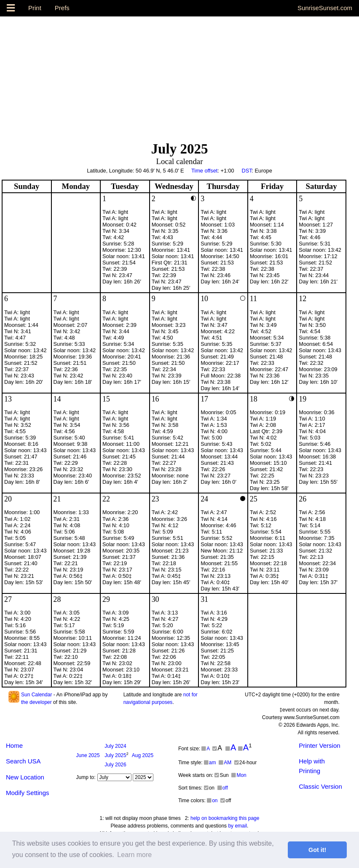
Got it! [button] (317, 850)
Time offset (204, 171)
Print (35, 8)
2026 (115, 765)
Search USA (23, 761)
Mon (239, 775)
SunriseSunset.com (325, 8)
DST (246, 171)
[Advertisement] (179, 75)
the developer (36, 702)
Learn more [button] (134, 855)
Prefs (62, 8)
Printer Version (319, 745)
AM (225, 763)
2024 (115, 746)
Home (14, 745)
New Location (25, 777)
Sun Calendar (36, 695)
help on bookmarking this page (225, 818)
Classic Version (320, 786)
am (210, 763)
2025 (88, 755)
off (223, 788)
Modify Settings (28, 793)
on (212, 801)
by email (237, 826)
